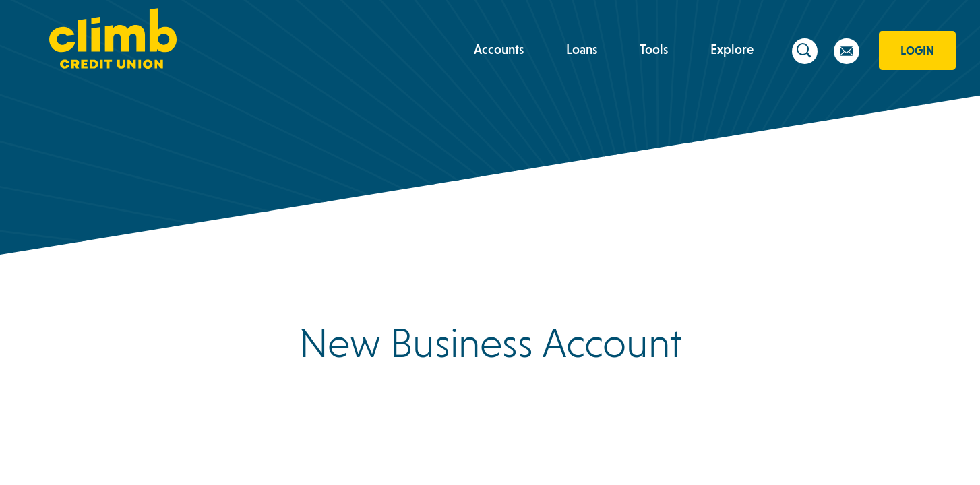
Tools (654, 49)
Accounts (499, 49)
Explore (732, 49)
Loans (582, 49)
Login (917, 51)
